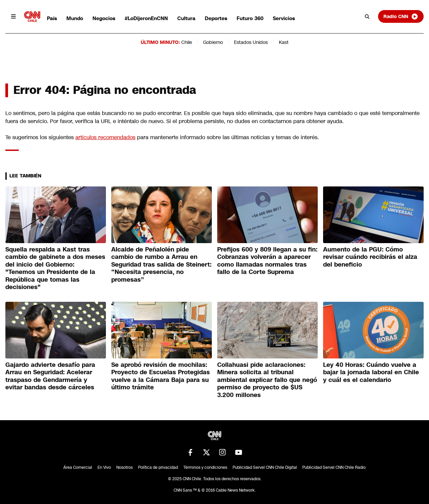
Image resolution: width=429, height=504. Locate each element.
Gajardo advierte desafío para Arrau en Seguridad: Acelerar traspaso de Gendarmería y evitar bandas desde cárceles (50, 376)
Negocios (104, 18)
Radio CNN (401, 16)
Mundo (75, 18)
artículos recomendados (105, 137)
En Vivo (104, 467)
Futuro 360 (250, 18)
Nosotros (125, 467)
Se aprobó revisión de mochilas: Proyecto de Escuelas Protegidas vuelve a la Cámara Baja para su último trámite (161, 376)
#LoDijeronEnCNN (146, 18)
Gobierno (213, 42)
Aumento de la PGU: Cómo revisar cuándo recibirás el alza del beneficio (370, 257)
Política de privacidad (158, 467)
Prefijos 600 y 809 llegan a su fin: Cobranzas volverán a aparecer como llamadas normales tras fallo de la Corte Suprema (267, 261)
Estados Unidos (251, 42)
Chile (187, 42)
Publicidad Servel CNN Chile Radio (334, 467)
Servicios (284, 18)
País (52, 18)
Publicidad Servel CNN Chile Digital (265, 467)
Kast (284, 42)
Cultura (186, 18)
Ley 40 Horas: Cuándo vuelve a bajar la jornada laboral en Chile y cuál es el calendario (371, 372)
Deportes (216, 18)
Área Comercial (78, 467)
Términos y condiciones (205, 467)
